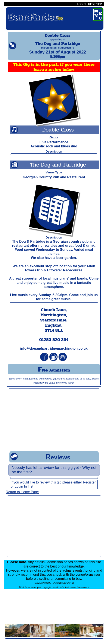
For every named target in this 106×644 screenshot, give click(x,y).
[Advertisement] (54, 423)
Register (89, 486)
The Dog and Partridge (58, 169)
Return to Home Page (22, 496)
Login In (21, 490)
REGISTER (95, 4)
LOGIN (81, 4)
